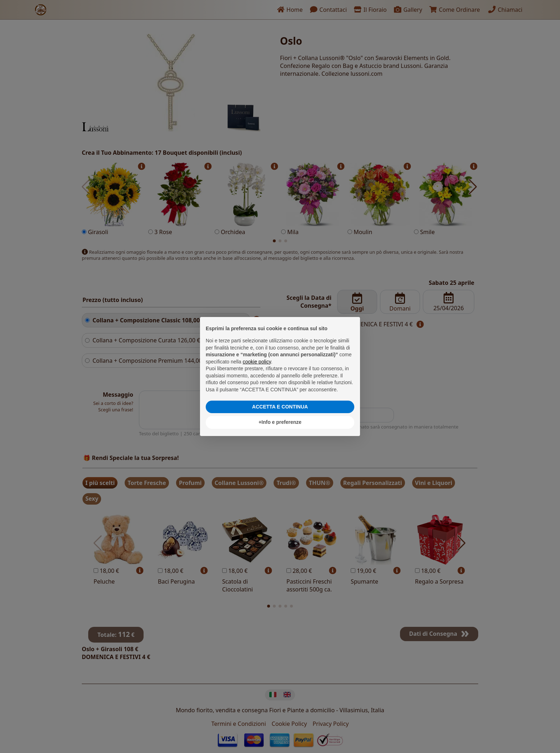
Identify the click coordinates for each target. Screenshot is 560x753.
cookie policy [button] (257, 362)
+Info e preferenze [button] (280, 422)
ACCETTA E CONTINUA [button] (280, 407)
